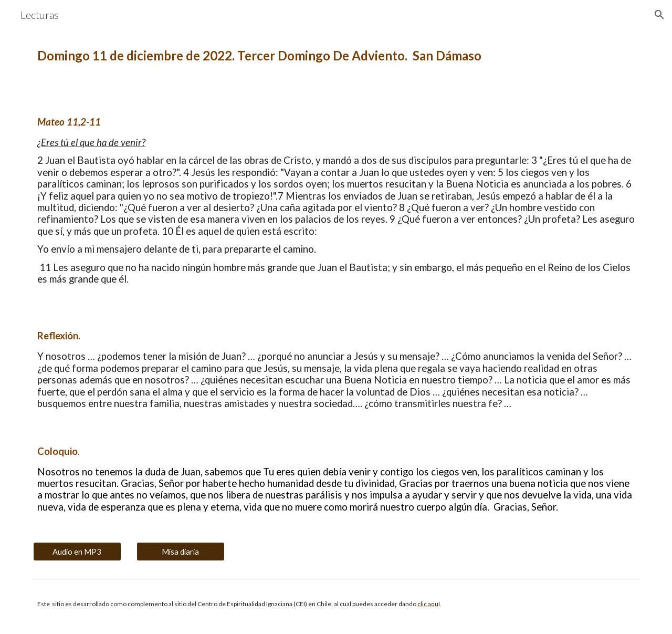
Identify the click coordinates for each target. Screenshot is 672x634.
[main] (336, 56)
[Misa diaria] (181, 552)
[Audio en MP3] (77, 552)
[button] (659, 15)
